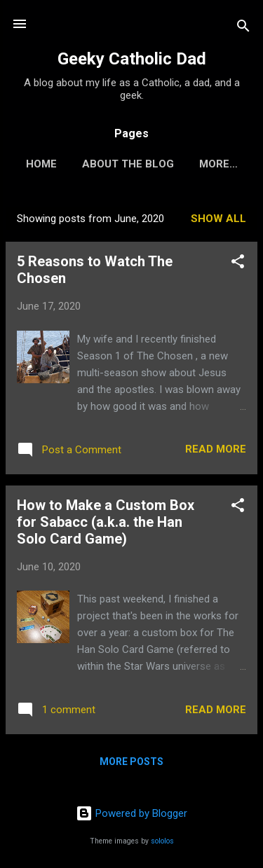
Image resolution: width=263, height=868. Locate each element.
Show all (218, 219)
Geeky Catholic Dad (132, 59)
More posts (131, 762)
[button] (238, 264)
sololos (162, 841)
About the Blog (128, 164)
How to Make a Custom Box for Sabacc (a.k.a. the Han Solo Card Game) (106, 522)
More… (218, 164)
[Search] (243, 28)
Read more (216, 449)
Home (41, 164)
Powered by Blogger (131, 813)
